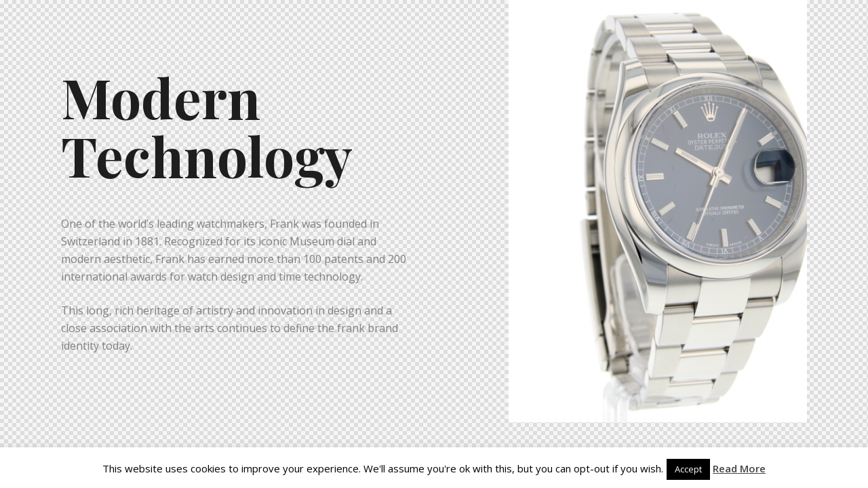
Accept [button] (688, 469)
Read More (739, 468)
